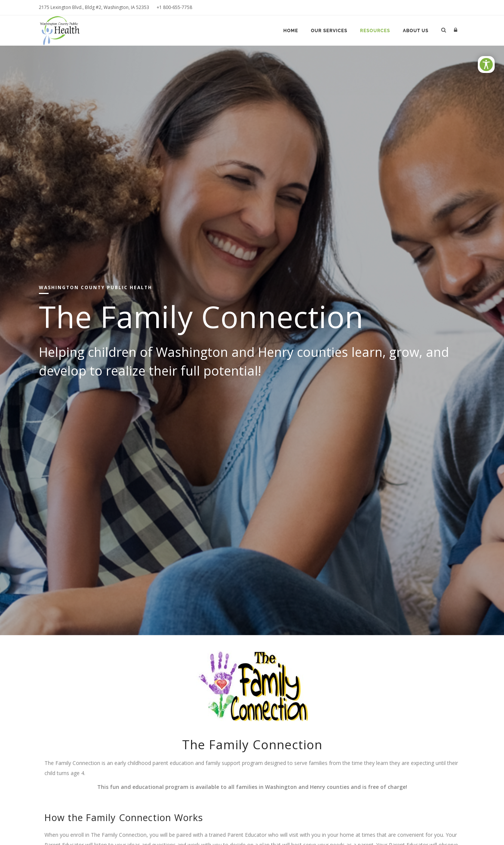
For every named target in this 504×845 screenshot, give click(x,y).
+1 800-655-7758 (174, 7)
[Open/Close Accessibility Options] (486, 65)
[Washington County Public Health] (63, 30)
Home (291, 31)
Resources (375, 31)
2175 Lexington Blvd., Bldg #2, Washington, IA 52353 (94, 7)
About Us (416, 31)
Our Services (329, 31)
